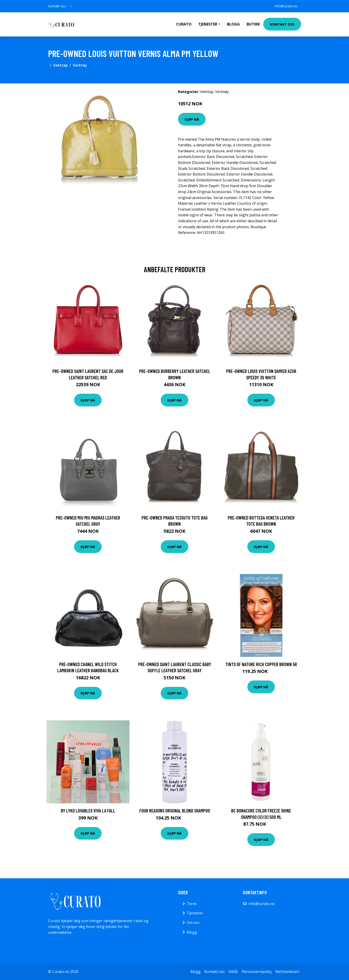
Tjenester (195, 913)
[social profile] (71, 6)
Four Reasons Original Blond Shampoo (175, 811)
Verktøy (80, 65)
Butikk (253, 24)
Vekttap (60, 65)
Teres (192, 904)
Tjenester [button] (208, 24)
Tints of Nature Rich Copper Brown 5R (261, 664)
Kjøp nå (192, 119)
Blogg (233, 24)
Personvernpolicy (257, 972)
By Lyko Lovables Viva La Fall (88, 811)
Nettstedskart (287, 972)
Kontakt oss (282, 24)
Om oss (193, 923)
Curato (184, 24)
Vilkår (233, 972)
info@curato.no (286, 6)
